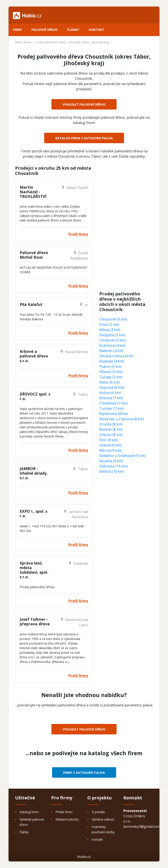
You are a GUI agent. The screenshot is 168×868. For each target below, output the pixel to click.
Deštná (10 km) (112, 471)
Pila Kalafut (31, 304)
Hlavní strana (23, 42)
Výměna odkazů (103, 819)
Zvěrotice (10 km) (113, 466)
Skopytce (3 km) (112, 335)
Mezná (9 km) (110, 450)
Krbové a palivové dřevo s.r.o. (34, 356)
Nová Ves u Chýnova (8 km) (122, 419)
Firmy (17, 30)
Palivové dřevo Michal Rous (34, 255)
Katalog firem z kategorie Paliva (84, 138)
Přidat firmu (64, 812)
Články (73, 30)
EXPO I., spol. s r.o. (33, 513)
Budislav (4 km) (112, 361)
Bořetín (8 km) (111, 429)
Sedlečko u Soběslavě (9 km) (122, 456)
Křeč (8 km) (108, 440)
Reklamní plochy (67, 819)
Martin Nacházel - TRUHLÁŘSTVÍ (33, 192)
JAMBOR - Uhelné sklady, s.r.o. (34, 473)
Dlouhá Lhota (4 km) (116, 356)
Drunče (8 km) (111, 424)
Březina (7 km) (111, 398)
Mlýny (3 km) (110, 330)
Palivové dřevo (45, 30)
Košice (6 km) (110, 393)
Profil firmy (78, 234)
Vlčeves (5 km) (111, 372)
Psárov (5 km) (110, 366)
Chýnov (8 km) (111, 435)
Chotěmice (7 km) (113, 403)
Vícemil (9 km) (110, 445)
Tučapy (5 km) (111, 377)
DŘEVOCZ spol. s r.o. (35, 396)
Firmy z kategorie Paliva (84, 773)
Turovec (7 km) (112, 408)
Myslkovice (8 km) (114, 414)
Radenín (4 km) (111, 351)
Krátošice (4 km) (112, 345)
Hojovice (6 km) (112, 387)
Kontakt (96, 30)
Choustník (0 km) (113, 319)
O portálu (98, 812)
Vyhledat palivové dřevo (84, 104)
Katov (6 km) (109, 382)
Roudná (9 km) (111, 461)
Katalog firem (29, 812)
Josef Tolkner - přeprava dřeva (35, 621)
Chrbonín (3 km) (113, 340)
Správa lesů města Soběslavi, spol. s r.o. (34, 570)
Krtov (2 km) (109, 324)
